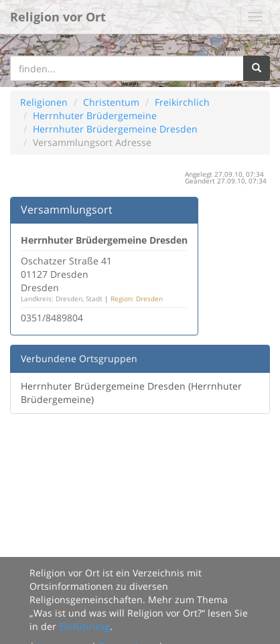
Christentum (111, 102)
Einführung (84, 626)
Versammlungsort (67, 210)
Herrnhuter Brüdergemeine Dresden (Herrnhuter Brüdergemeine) (131, 393)
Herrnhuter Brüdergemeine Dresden (115, 129)
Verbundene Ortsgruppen (79, 358)
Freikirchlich (182, 102)
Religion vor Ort (58, 17)
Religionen (44, 102)
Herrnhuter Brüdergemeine (95, 115)
